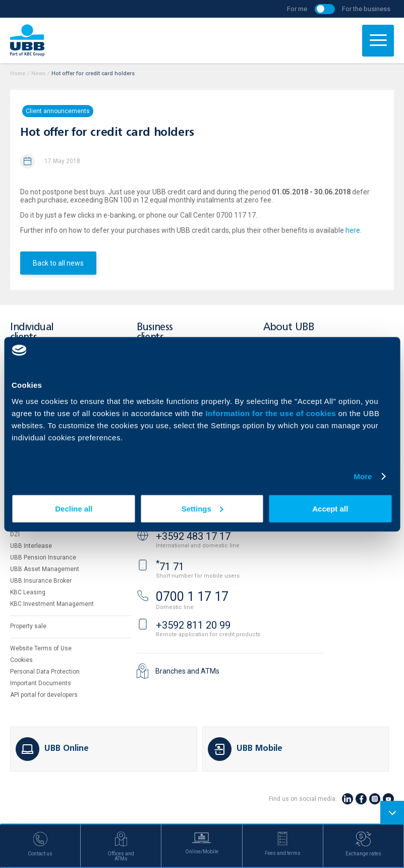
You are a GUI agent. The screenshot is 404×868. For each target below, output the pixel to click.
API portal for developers (44, 695)
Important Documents (41, 683)
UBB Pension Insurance (43, 557)
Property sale (28, 626)
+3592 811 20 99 (193, 625)
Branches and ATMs (187, 671)
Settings (203, 508)
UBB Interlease (31, 546)
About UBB (288, 327)
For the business (366, 9)
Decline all (74, 508)
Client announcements (58, 111)
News (38, 73)
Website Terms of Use (41, 648)
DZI (15, 534)
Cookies (21, 660)
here (353, 230)
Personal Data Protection (45, 672)
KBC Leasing (28, 592)
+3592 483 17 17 (193, 536)
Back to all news (58, 263)
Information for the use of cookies (272, 413)
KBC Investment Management (52, 604)
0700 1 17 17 (192, 597)
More (363, 476)
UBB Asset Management (45, 569)
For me (297, 9)
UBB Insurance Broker (41, 581)
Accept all (330, 508)
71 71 (170, 567)
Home (18, 73)
